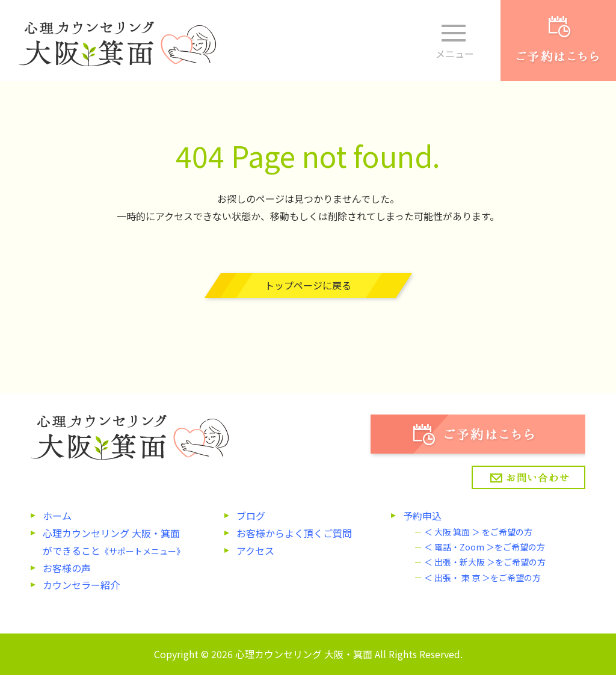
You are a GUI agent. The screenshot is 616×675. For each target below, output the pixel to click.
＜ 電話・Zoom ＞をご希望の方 (485, 547)
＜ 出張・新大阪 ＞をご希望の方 (485, 562)
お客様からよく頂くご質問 (294, 533)
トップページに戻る (308, 285)
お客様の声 (67, 568)
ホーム (57, 516)
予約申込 (422, 516)
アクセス (255, 550)
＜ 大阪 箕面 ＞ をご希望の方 (478, 532)
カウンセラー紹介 (81, 585)
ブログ (251, 516)
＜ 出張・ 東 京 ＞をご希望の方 (482, 578)
